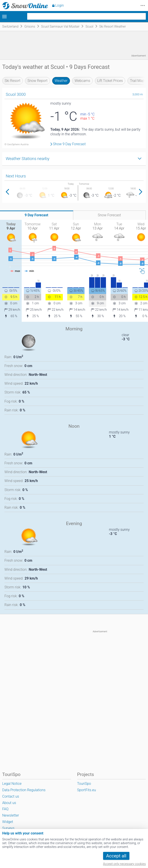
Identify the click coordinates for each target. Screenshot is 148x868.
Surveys (8, 828)
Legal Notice (12, 784)
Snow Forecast (109, 215)
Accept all (116, 856)
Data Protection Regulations (24, 790)
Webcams (82, 81)
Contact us (11, 796)
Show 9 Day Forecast (69, 144)
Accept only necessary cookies (124, 864)
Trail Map (137, 81)
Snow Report (37, 81)
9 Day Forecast (36, 215)
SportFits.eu (87, 790)
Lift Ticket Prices (110, 81)
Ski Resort (12, 81)
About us (9, 803)
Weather (61, 81)
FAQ (5, 809)
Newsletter (11, 815)
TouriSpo (84, 784)
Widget (8, 822)
